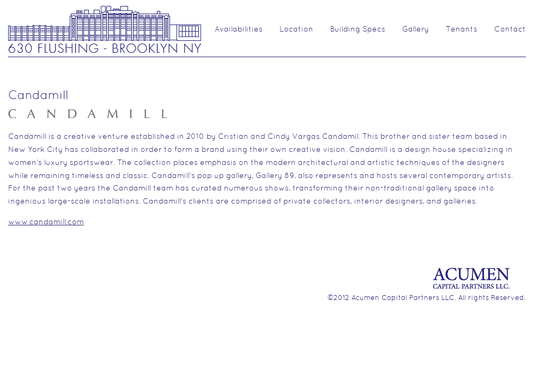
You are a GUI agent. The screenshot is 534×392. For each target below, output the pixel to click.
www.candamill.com (46, 222)
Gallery (415, 30)
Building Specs (358, 30)
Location (296, 30)
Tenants (462, 30)
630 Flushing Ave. (105, 29)
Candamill (38, 96)
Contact (510, 30)
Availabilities (239, 30)
